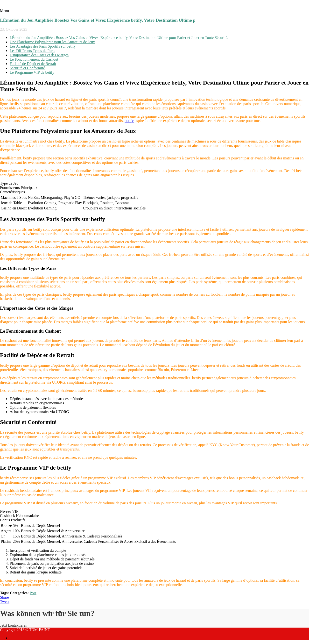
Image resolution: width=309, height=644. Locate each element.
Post (33, 593)
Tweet (5, 602)
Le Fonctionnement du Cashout (34, 59)
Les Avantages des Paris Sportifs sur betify (43, 46)
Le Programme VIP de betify (32, 72)
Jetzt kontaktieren (14, 625)
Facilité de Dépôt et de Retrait (33, 64)
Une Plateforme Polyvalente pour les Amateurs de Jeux (52, 42)
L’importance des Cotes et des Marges (39, 55)
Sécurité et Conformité (27, 68)
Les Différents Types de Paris (32, 51)
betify (129, 121)
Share (4, 597)
